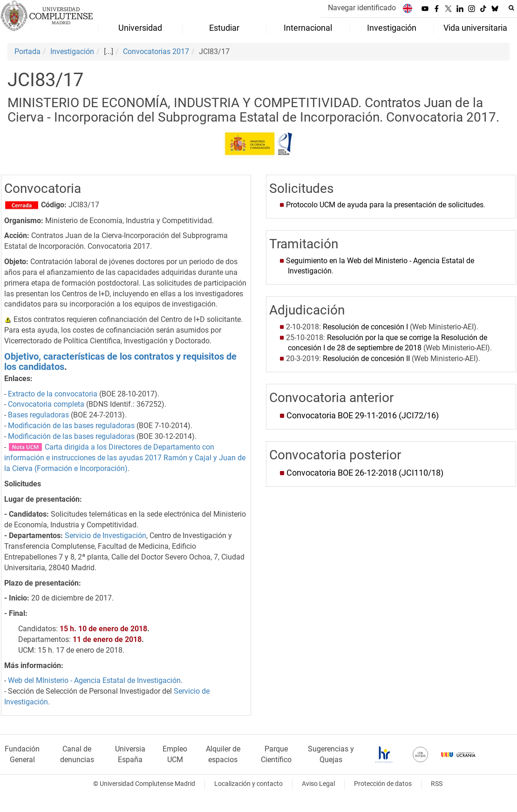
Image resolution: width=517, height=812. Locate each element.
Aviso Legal (318, 784)
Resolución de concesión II (366, 358)
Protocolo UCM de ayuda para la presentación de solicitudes (385, 205)
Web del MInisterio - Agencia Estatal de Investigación (94, 680)
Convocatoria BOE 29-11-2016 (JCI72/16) (363, 416)
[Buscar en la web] (511, 8)
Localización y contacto (248, 784)
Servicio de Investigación (105, 536)
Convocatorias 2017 (156, 51)
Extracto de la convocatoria (53, 394)
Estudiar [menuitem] (224, 28)
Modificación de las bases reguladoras (71, 426)
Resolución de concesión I (365, 327)
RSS (437, 784)
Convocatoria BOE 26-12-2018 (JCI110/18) (365, 473)
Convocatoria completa (46, 404)
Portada (27, 51)
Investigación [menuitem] (392, 28)
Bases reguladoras (38, 415)
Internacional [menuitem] (308, 28)
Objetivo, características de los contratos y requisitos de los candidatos (120, 362)
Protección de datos (383, 784)
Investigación (72, 51)
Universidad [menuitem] (140, 28)
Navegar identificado (362, 8)
